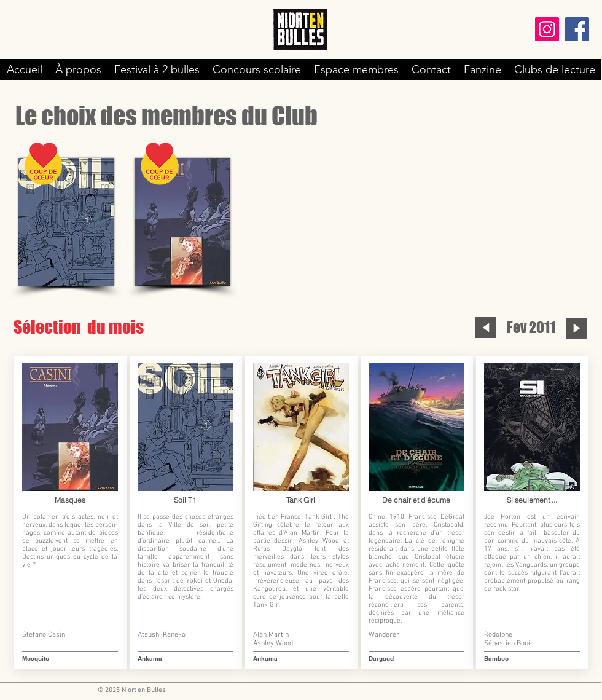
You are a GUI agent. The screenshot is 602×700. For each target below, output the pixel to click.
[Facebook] (577, 29)
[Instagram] (547, 29)
